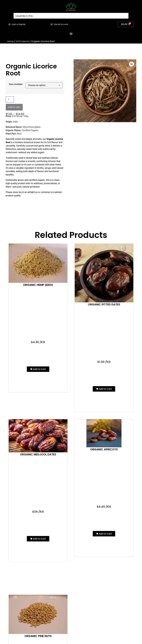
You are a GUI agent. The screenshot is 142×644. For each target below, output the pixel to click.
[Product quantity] (10, 99)
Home (10, 41)
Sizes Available (16, 84)
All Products (22, 41)
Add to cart (14, 107)
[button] (71, 34)
